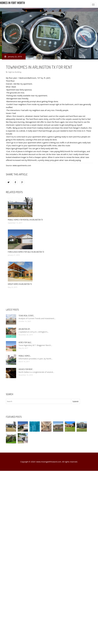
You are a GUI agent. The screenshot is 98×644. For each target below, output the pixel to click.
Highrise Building (15, 72)
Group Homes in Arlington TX (20, 284)
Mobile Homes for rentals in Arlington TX (25, 220)
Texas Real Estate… (27, 316)
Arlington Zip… (25, 329)
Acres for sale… (25, 342)
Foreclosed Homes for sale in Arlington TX (26, 252)
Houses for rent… (26, 369)
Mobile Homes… (25, 356)
